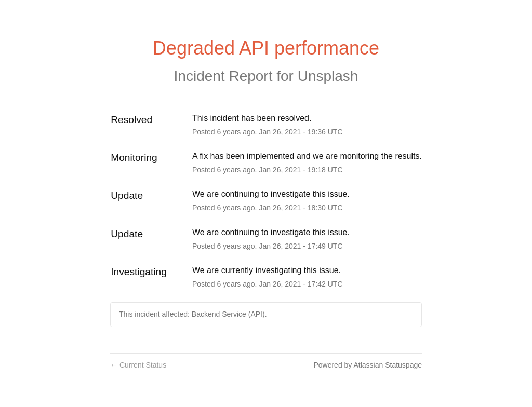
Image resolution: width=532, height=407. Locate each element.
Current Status (138, 365)
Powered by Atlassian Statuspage (368, 365)
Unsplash (328, 76)
